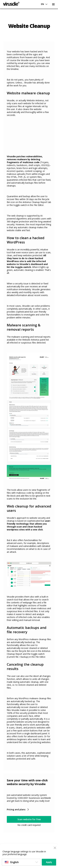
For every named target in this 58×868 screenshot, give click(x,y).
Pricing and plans (16, 809)
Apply (49, 862)
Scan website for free (29, 819)
